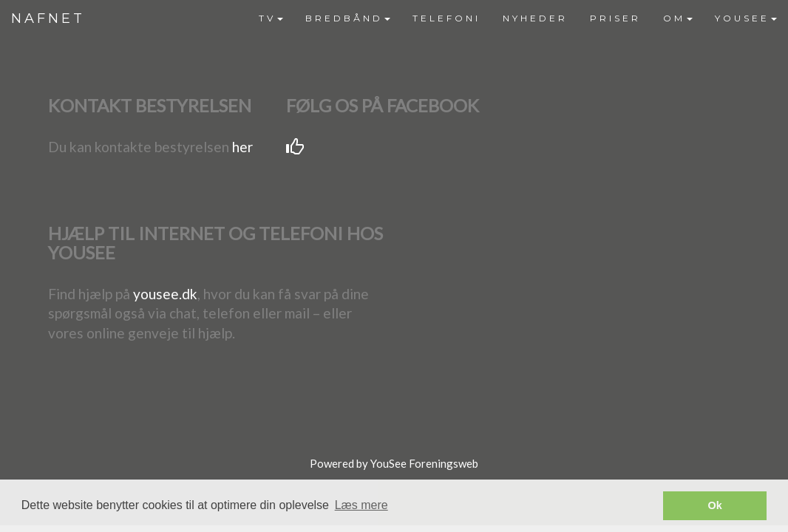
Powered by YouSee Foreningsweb (394, 463)
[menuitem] (271, 18)
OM (678, 18)
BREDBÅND (348, 18)
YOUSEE (746, 18)
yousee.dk (165, 294)
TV (271, 18)
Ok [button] (715, 505)
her (242, 147)
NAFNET (48, 18)
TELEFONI (446, 18)
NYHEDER (535, 18)
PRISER (615, 18)
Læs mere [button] (361, 505)
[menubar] (518, 18)
